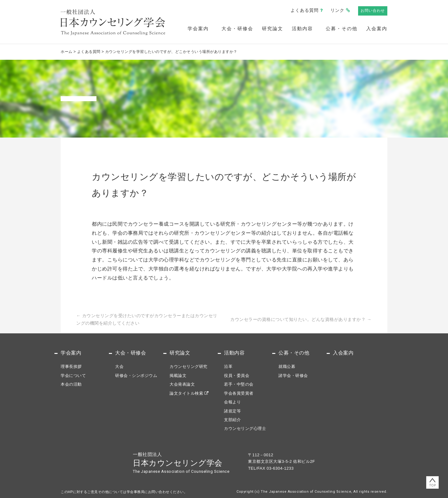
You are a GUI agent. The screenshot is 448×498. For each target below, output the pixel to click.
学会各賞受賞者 (239, 393)
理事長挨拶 (71, 366)
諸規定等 (232, 411)
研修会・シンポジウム (136, 376)
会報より (232, 402)
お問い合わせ (373, 11)
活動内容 (302, 28)
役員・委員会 (237, 376)
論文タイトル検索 (186, 393)
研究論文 (273, 28)
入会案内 (377, 28)
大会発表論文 (182, 384)
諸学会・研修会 (293, 376)
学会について (73, 376)
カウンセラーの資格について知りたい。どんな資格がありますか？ (301, 319)
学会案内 (198, 28)
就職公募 (287, 366)
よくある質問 (305, 10)
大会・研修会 (237, 28)
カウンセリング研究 (189, 366)
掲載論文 (178, 376)
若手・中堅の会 (239, 384)
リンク (337, 10)
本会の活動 (71, 384)
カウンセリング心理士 (245, 428)
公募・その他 (342, 28)
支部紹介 (232, 420)
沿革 (228, 366)
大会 (119, 366)
